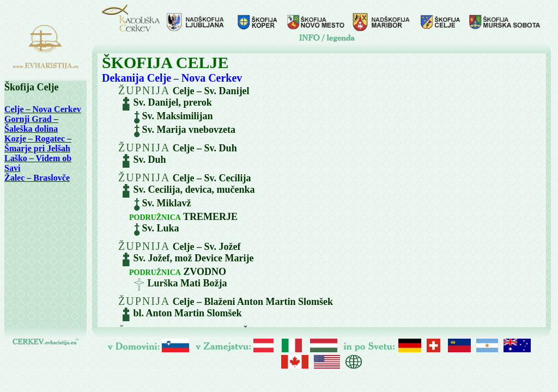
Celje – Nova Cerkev (43, 109)
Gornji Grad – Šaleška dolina (31, 124)
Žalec (14, 178)
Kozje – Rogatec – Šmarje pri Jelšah (38, 143)
